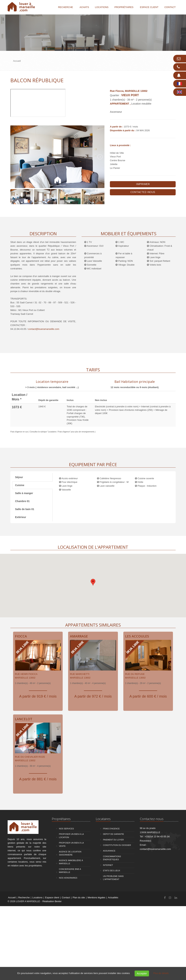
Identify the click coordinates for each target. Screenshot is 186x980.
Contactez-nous (143, 192)
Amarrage (79, 636)
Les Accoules (137, 636)
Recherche (66, 7)
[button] (93, 582)
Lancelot (24, 719)
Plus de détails (161, 973)
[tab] (52, 384)
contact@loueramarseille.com (44, 329)
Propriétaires (124, 7)
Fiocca (21, 636)
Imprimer (143, 184)
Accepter (142, 973)
